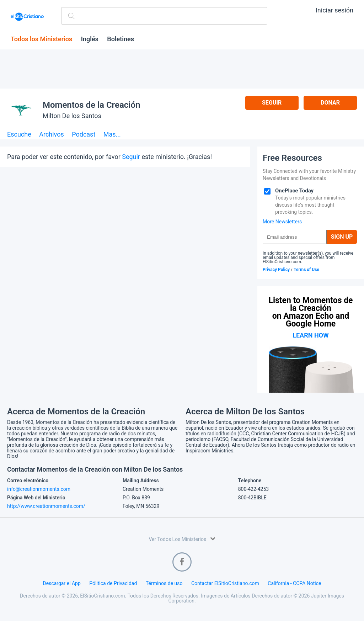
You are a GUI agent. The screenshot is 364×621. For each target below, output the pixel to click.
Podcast (84, 135)
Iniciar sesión (334, 10)
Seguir (272, 103)
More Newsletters (282, 222)
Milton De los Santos (72, 116)
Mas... (112, 135)
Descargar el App (62, 583)
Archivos (52, 135)
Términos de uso (164, 583)
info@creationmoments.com (39, 489)
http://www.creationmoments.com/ (46, 506)
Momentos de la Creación (92, 105)
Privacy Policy (276, 270)
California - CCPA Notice (294, 583)
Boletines (121, 39)
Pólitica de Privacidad (113, 583)
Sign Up (342, 237)
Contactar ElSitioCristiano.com (225, 583)
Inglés (90, 39)
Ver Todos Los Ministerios (182, 539)
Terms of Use (306, 270)
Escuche (19, 135)
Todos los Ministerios (41, 39)
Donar (330, 103)
